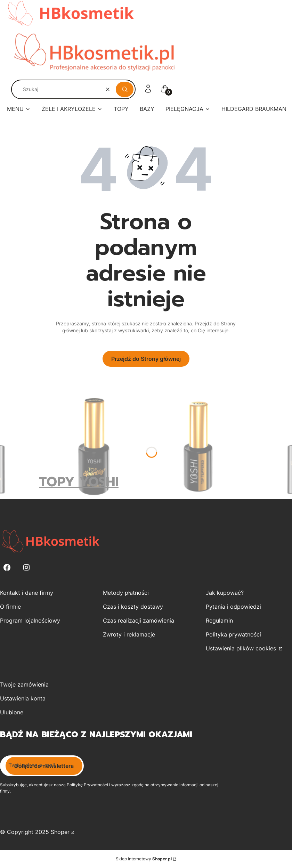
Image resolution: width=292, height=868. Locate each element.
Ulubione (12, 712)
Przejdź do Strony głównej (146, 359)
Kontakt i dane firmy (27, 593)
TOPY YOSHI (79, 482)
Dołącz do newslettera (44, 766)
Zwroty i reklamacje (129, 634)
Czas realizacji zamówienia (139, 620)
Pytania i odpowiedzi (233, 607)
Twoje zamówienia (24, 684)
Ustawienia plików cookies (242, 648)
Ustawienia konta (23, 698)
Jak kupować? (225, 593)
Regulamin (219, 620)
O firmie (10, 607)
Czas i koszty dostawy (133, 607)
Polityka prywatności (233, 634)
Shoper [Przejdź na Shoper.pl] (60, 832)
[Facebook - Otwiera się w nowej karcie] (7, 567)
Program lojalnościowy (30, 620)
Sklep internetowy (144, 859)
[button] (125, 89)
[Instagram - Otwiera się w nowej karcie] (26, 567)
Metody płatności (126, 593)
